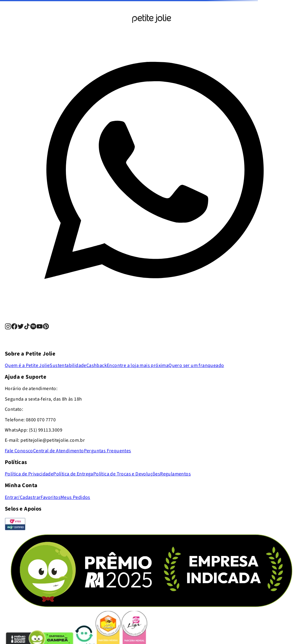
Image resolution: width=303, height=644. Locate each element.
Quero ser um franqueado (196, 365)
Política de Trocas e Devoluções (127, 474)
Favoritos (51, 497)
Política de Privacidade (29, 474)
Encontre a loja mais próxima (138, 365)
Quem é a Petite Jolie (27, 365)
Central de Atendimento (59, 451)
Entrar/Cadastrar (23, 497)
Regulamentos (175, 474)
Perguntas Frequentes (108, 451)
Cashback (97, 365)
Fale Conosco (19, 451)
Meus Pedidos (75, 497)
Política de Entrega (73, 474)
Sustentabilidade (68, 365)
